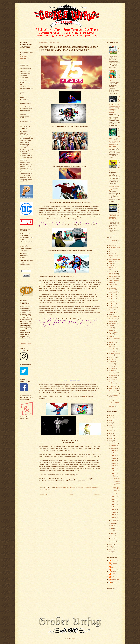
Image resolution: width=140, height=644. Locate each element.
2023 (111, 415)
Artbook (111, 254)
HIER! (72, 276)
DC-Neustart (112, 278)
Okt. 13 (114, 502)
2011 (111, 547)
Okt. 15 (114, 497)
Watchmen (112, 384)
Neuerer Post (43, 495)
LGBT (111, 328)
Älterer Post (97, 495)
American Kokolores (114, 247)
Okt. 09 (114, 507)
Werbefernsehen (113, 386)
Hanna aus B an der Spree (115, 571)
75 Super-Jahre (59, 487)
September (114, 520)
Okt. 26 (114, 458)
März (112, 536)
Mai (112, 531)
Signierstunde (112, 357)
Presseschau (112, 349)
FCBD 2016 (112, 294)
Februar (113, 538)
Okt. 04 (114, 517)
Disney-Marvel (113, 292)
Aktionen (111, 245)
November (114, 446)
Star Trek (111, 359)
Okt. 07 (114, 512)
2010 (111, 549)
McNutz (113, 574)
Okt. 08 (114, 510)
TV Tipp (111, 366)
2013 (111, 441)
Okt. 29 (114, 453)
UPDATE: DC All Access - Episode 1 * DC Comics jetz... (116, 482)
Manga (111, 336)
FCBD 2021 (112, 305)
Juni (112, 528)
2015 (111, 436)
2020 (111, 423)
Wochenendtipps (113, 395)
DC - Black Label (113, 268)
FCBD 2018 (112, 299)
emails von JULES (114, 403)
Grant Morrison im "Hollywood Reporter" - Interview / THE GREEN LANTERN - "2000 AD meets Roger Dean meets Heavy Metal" (115, 137)
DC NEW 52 (112, 274)
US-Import (86, 487)
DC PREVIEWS (113, 276)
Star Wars (111, 362)
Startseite (70, 495)
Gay (110, 314)
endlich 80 (112, 407)
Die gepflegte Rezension (112, 289)
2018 (111, 428)
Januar (113, 541)
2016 (111, 433)
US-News (111, 377)
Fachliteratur (112, 308)
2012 (111, 544)
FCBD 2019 (112, 301)
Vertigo (111, 382)
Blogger (73, 639)
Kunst (110, 326)
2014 (111, 438)
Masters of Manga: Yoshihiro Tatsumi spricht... (114, 188)
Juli (112, 526)
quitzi (112, 582)
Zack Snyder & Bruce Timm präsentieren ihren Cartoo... (116, 490)
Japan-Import (112, 323)
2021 (111, 420)
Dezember (114, 443)
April (112, 533)
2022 (111, 418)
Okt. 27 (114, 456)
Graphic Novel (113, 317)
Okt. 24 (114, 463)
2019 (111, 425)
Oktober (113, 448)
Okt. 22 (114, 468)
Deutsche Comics (113, 284)
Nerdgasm (80, 487)
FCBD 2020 (112, 303)
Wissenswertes (47, 489)
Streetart (111, 364)
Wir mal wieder (113, 391)
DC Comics (112, 272)
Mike (112, 577)
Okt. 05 (114, 515)
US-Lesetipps (92, 487)
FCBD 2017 (112, 297)
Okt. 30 (114, 450)
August (113, 523)
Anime (111, 251)
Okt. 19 (114, 474)
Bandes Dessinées (114, 256)
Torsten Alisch (115, 579)
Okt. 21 (114, 471)
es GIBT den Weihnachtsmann (70, 487)
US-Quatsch (112, 380)
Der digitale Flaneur (114, 564)
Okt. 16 (114, 476)
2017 (111, 431)
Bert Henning (115, 560)
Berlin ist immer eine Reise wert (114, 260)
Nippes (111, 344)
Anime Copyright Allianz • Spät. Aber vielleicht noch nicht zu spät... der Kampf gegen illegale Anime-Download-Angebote (114, 105)
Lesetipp (111, 330)
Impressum (23, 60)
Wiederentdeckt (113, 388)
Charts (111, 263)
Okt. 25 (114, 461)
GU (112, 567)
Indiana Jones (112, 321)
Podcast (111, 347)
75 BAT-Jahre (112, 241)
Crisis (110, 266)
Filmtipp (111, 312)
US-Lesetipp (112, 373)
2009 (111, 552)
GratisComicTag (113, 319)
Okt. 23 (114, 466)
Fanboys (111, 310)
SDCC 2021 (112, 351)
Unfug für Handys (26, 343)
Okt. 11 (114, 504)
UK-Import (112, 368)
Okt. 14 (114, 499)
